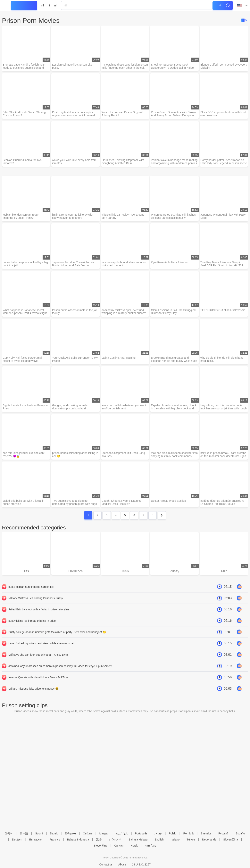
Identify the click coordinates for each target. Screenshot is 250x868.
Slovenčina (101, 846)
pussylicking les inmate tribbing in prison (33, 621)
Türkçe (191, 840)
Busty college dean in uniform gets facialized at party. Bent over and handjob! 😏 (57, 632)
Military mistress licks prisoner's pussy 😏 (33, 689)
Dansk (54, 833)
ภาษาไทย (150, 846)
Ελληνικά (70, 833)
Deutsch (17, 840)
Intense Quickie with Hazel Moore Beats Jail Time (38, 678)
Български (36, 840)
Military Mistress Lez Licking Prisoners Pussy (36, 598)
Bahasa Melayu (138, 840)
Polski (173, 833)
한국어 (9, 833)
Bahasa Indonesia (78, 840)
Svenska (206, 833)
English (159, 840)
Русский (223, 833)
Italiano (175, 840)
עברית (158, 833)
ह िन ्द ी (115, 840)
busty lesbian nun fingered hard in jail (31, 587)
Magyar (104, 833)
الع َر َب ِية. (122, 833)
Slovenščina (231, 840)
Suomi (39, 833)
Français (55, 840)
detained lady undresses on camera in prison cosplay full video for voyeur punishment (60, 666)
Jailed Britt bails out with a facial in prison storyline (39, 610)
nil (42, 5)
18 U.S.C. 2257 (141, 864)
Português (141, 833)
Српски (119, 846)
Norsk (134, 846)
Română (188, 833)
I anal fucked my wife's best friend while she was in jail (41, 644)
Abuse (122, 864)
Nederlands (209, 840)
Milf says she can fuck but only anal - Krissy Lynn (38, 655)
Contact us (106, 864)
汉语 (99, 840)
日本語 (24, 833)
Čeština (88, 833)
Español (241, 833)
